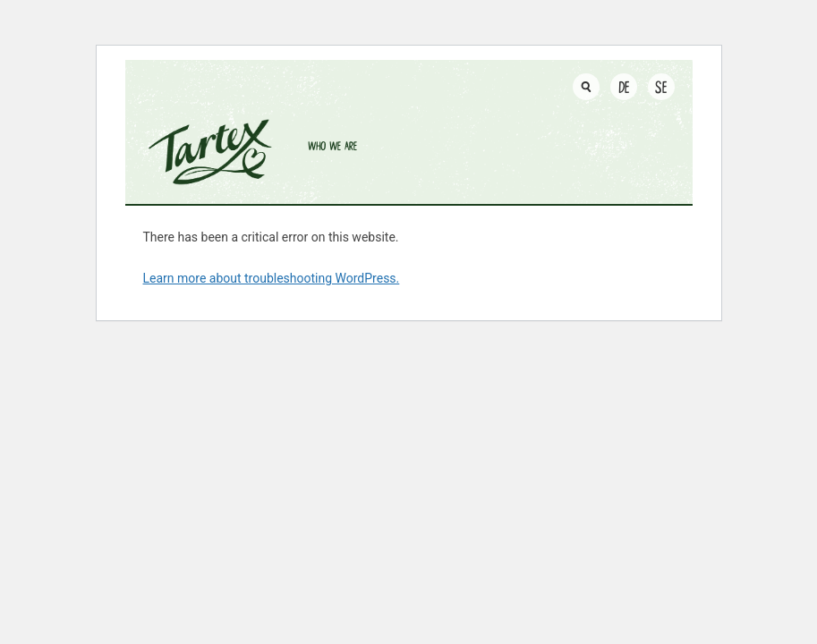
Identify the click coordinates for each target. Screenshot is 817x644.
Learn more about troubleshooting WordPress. (272, 278)
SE (661, 86)
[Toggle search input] (586, 87)
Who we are (332, 145)
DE (624, 86)
